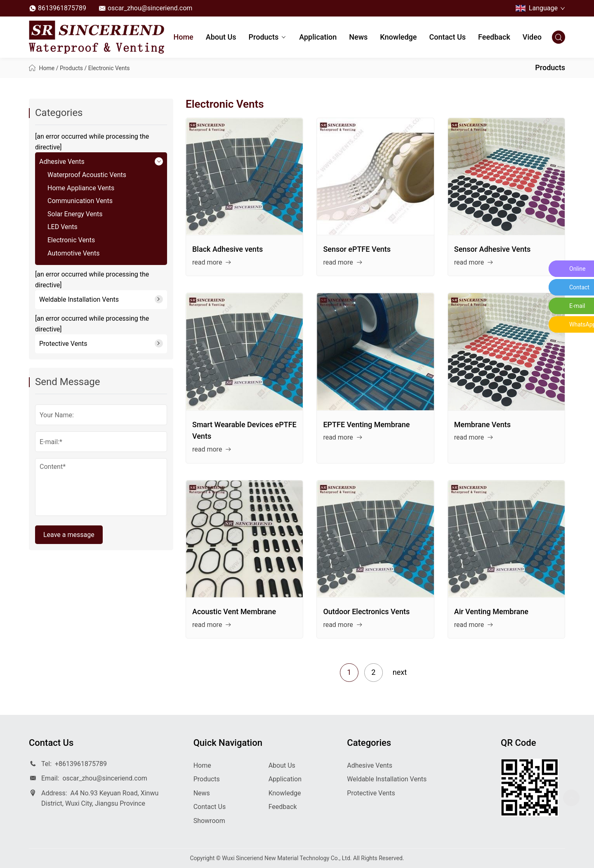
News (358, 37)
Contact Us (447, 37)
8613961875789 (62, 8)
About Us (221, 37)
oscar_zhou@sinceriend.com (150, 8)
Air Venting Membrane (491, 611)
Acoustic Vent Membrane (234, 611)
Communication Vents (80, 201)
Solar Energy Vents (75, 214)
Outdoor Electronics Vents (366, 611)
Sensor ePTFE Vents (357, 249)
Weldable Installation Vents (79, 299)
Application (318, 37)
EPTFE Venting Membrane (366, 425)
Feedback (494, 37)
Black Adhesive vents (227, 249)
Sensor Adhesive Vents (493, 249)
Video (532, 37)
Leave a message (69, 535)
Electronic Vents (109, 68)
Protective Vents (63, 344)
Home (183, 37)
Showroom (209, 821)
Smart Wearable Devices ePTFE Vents (244, 430)
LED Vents (62, 227)
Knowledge (398, 37)
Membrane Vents (482, 425)
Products (268, 38)
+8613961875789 (81, 764)
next (400, 672)
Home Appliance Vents (81, 188)
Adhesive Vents (62, 162)
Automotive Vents (73, 253)
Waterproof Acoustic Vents (87, 175)
